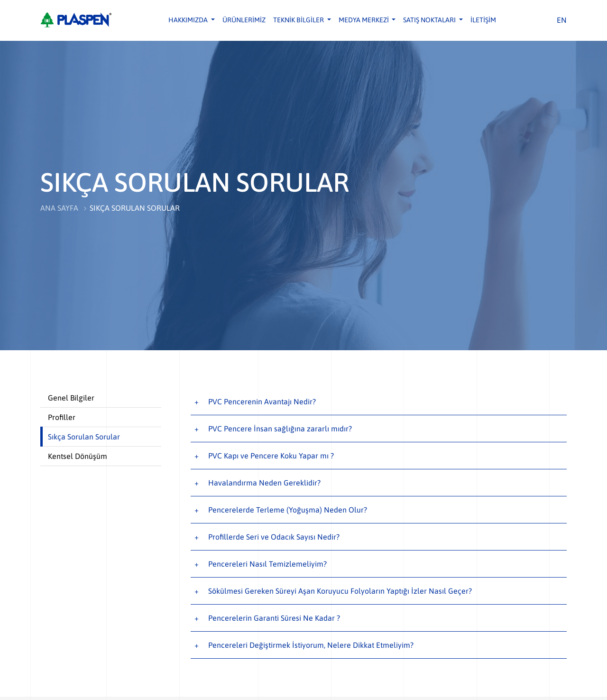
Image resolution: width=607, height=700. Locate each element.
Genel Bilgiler (71, 398)
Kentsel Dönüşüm (78, 456)
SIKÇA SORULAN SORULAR (135, 208)
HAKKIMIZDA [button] (189, 20)
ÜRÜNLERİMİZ (244, 20)
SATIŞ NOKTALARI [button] (430, 20)
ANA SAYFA (59, 208)
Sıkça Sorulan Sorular (84, 437)
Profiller (62, 417)
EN (562, 20)
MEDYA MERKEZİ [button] (364, 20)
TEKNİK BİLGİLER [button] (299, 20)
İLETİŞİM (483, 20)
